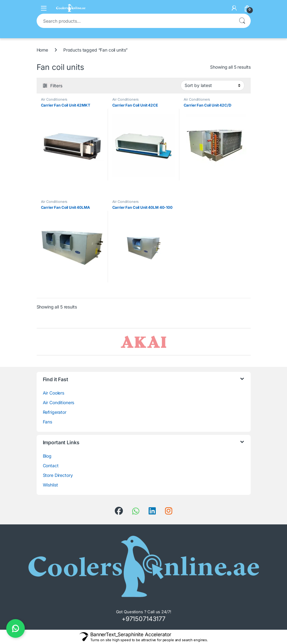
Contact (51, 466)
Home (42, 50)
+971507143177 (143, 619)
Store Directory (58, 475)
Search (242, 21)
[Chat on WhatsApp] (16, 628)
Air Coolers (54, 393)
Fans (47, 422)
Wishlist (50, 485)
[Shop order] (213, 85)
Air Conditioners (54, 99)
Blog (47, 456)
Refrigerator (55, 412)
